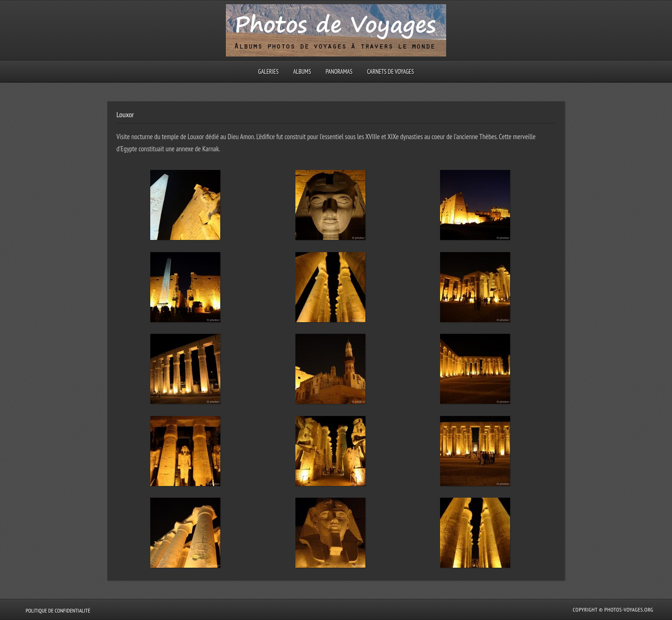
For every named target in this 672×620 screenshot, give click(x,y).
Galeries (268, 72)
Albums (302, 72)
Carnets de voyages (390, 72)
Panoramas (339, 72)
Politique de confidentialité (58, 610)
